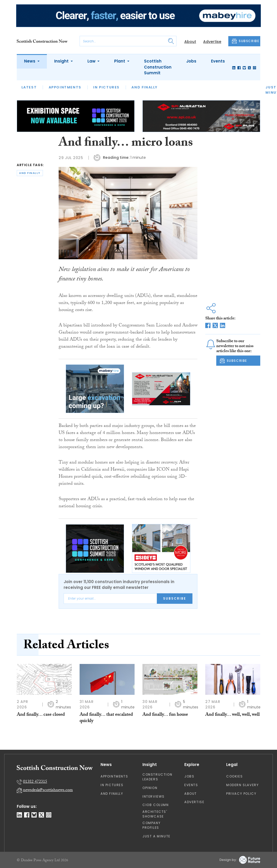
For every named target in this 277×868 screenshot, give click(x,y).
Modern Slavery (242, 785)
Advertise (212, 42)
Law (92, 61)
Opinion (150, 788)
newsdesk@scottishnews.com (48, 790)
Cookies (234, 776)
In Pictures (106, 87)
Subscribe (175, 598)
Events (218, 61)
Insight (62, 61)
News (30, 61)
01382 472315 (35, 782)
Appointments (65, 87)
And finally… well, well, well (232, 715)
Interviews (154, 796)
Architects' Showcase (155, 814)
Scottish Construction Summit (158, 67)
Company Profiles (151, 825)
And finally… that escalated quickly (106, 718)
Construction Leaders (157, 777)
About (190, 42)
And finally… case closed (41, 715)
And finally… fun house (165, 715)
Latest (29, 87)
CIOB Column (156, 805)
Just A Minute (156, 836)
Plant (120, 61)
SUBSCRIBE (246, 41)
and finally (30, 173)
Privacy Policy (241, 794)
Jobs (191, 61)
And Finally (145, 87)
